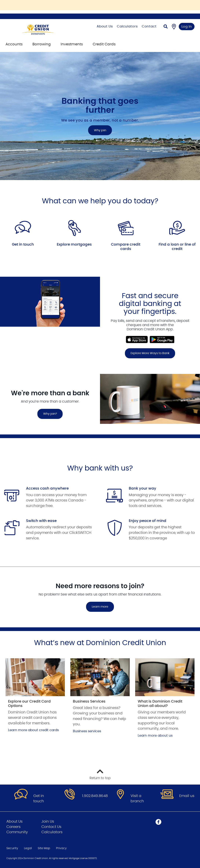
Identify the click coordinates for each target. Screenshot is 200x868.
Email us (187, 796)
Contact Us (51, 827)
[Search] (166, 27)
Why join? (50, 414)
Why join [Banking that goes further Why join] (100, 130)
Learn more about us (155, 736)
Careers (13, 827)
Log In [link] (187, 27)
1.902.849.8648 (95, 796)
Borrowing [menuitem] (42, 44)
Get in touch (23, 244)
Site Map (44, 848)
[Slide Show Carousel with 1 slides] (100, 325)
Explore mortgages (74, 244)
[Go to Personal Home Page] (44, 30)
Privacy (61, 848)
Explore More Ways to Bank (150, 353)
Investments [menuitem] (72, 44)
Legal (28, 848)
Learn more (100, 607)
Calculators (127, 27)
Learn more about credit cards (33, 730)
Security (12, 848)
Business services (87, 731)
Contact (149, 27)
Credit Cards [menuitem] (104, 44)
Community (17, 832)
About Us (105, 27)
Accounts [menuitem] (14, 44)
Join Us (48, 822)
